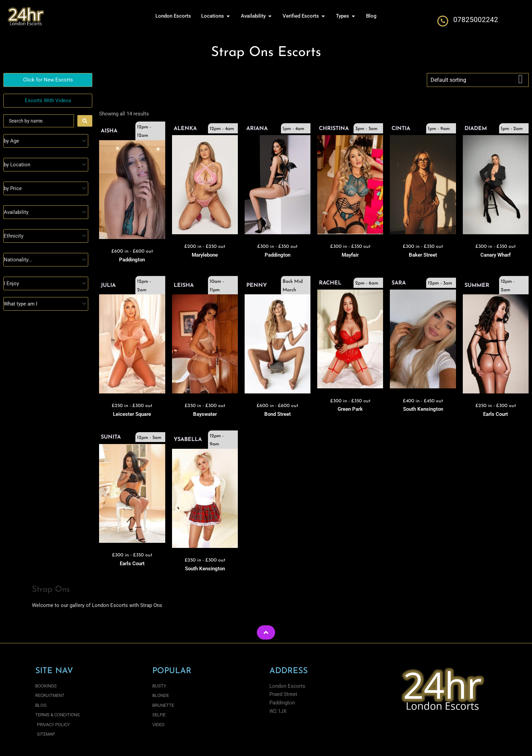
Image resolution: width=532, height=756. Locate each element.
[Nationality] (46, 260)
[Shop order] (478, 80)
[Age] (46, 141)
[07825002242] (443, 21)
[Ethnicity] (46, 236)
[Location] (46, 165)
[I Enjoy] (46, 283)
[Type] (46, 304)
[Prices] (46, 188)
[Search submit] (85, 121)
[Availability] (46, 212)
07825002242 (476, 20)
